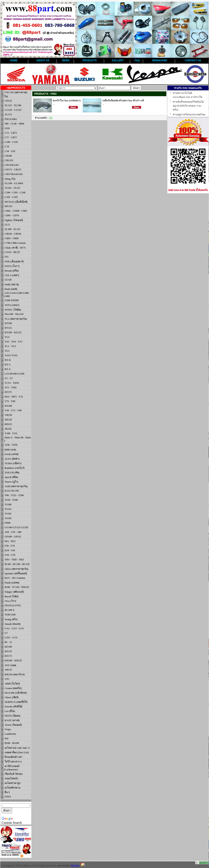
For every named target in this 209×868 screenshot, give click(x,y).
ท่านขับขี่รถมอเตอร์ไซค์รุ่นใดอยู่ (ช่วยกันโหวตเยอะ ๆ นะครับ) (188, 106)
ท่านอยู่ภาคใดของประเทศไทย (189, 114)
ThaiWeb (75, 865)
